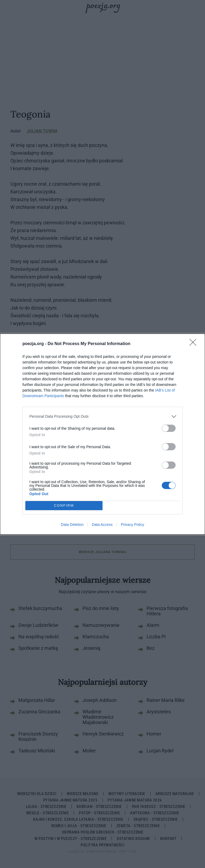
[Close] (195, 344)
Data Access (102, 525)
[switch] (169, 428)
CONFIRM (64, 505)
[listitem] (102, 417)
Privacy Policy (133, 525)
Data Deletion (72, 525)
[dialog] (102, 434)
